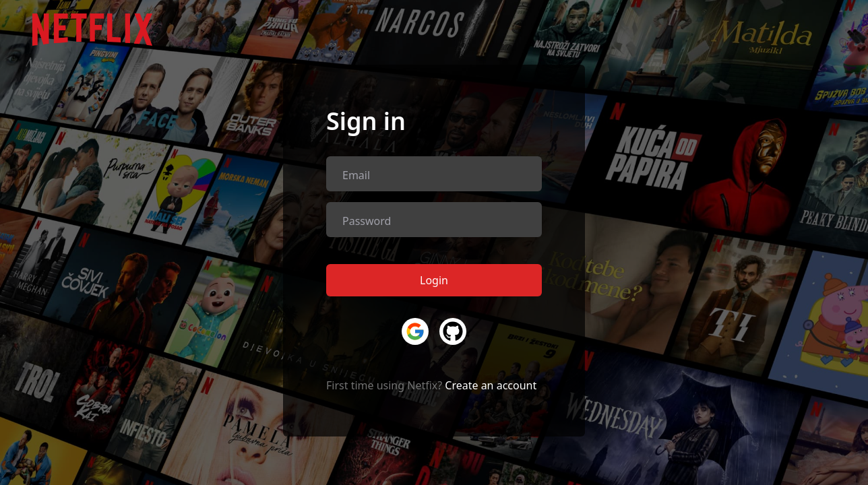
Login (434, 280)
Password (367, 221)
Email (356, 175)
